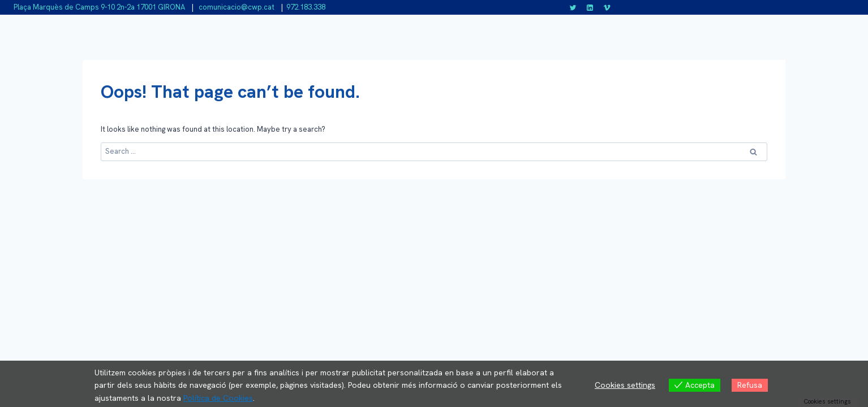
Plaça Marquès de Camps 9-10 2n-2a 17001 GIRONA (99, 7)
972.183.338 (306, 7)
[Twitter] (573, 7)
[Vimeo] (607, 7)
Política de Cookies (218, 398)
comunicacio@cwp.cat (236, 7)
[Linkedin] (590, 7)
